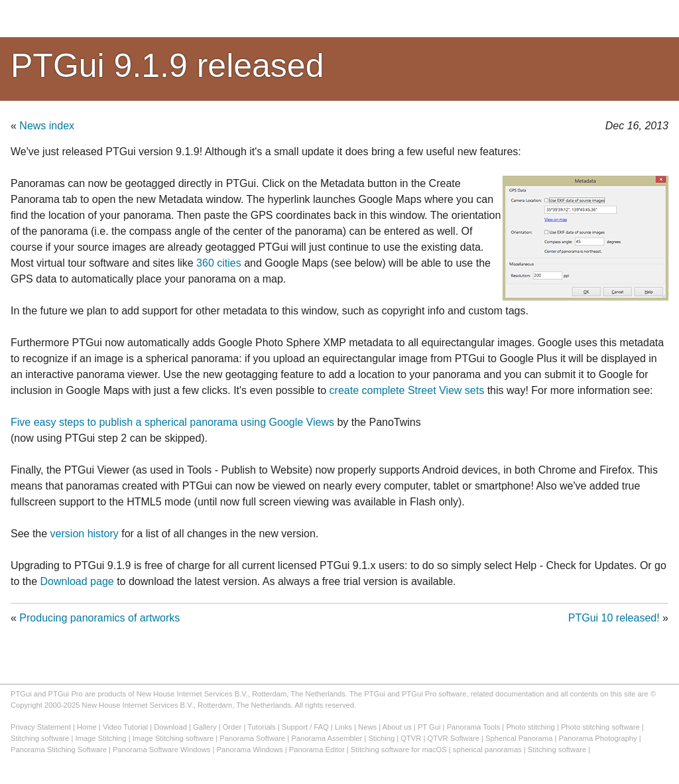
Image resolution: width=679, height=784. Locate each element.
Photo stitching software (600, 727)
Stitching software (40, 738)
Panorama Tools (474, 727)
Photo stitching (530, 727)
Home (87, 727)
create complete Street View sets (407, 390)
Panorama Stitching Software (59, 750)
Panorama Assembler (327, 738)
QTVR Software (454, 738)
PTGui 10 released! (614, 618)
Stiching (381, 738)
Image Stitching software (173, 738)
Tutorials (261, 727)
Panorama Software (252, 738)
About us (397, 727)
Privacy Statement (41, 727)
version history (85, 534)
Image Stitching (100, 738)
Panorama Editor (317, 750)
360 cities (219, 263)
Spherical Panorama (519, 738)
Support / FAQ (305, 727)
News (367, 727)
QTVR (411, 738)
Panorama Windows (250, 750)
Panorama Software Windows (161, 750)
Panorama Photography (598, 738)
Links (343, 727)
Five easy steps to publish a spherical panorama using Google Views (172, 422)
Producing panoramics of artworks (99, 618)
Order (232, 727)
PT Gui (429, 727)
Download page (77, 581)
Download (170, 727)
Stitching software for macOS (399, 750)
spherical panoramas (487, 750)
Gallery (205, 727)
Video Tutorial (125, 727)
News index (47, 126)
